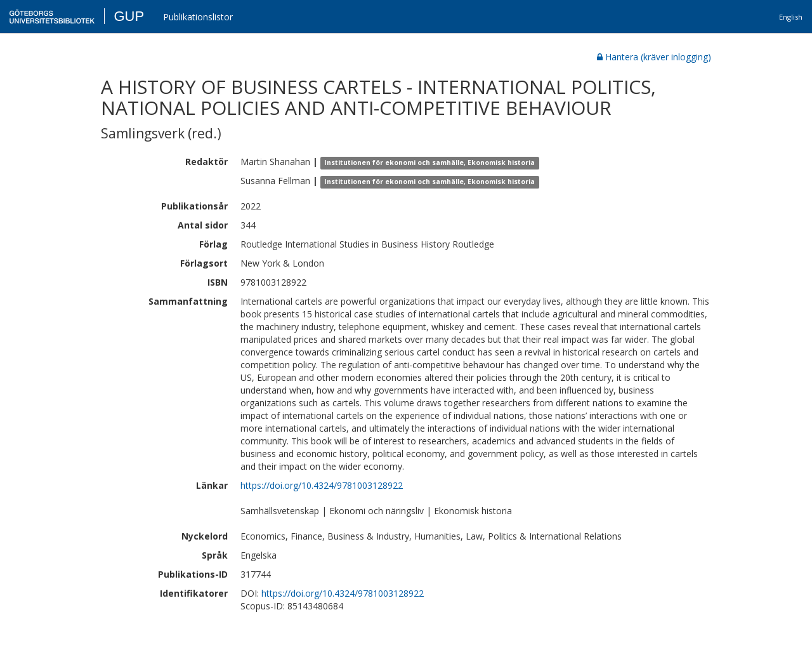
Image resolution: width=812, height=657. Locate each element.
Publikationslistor (198, 17)
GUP (129, 16)
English (791, 17)
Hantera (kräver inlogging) (654, 57)
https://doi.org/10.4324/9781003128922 (322, 485)
